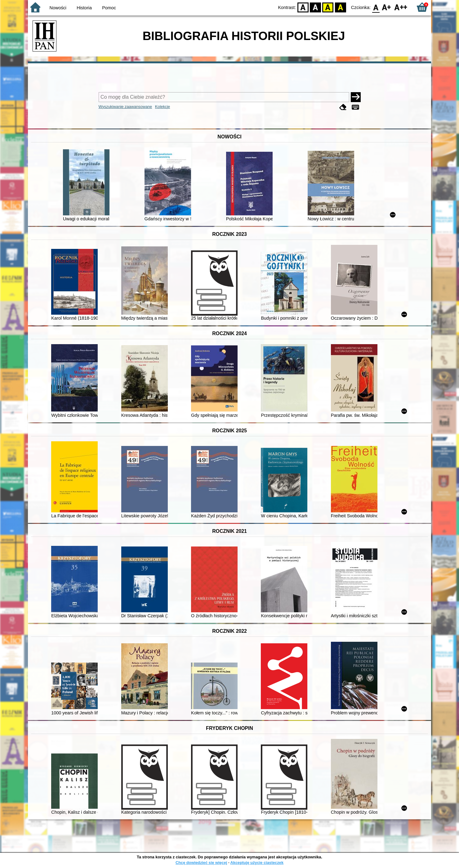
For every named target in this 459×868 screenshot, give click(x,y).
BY (340, 7)
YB (328, 7)
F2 (401, 7)
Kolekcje (163, 107)
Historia (84, 8)
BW (315, 7)
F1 (387, 7)
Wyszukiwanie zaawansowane (125, 107)
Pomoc (109, 8)
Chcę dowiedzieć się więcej (201, 863)
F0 (376, 7)
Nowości (58, 8)
